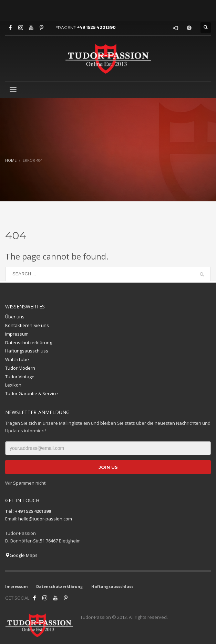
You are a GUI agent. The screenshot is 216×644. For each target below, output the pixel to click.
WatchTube (17, 359)
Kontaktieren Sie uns (27, 325)
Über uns (15, 317)
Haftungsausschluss (27, 351)
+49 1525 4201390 (96, 27)
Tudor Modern (20, 368)
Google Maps (21, 555)
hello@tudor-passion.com (45, 519)
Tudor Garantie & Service (32, 393)
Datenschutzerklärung (29, 342)
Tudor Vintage (20, 377)
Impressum (17, 334)
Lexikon (13, 385)
